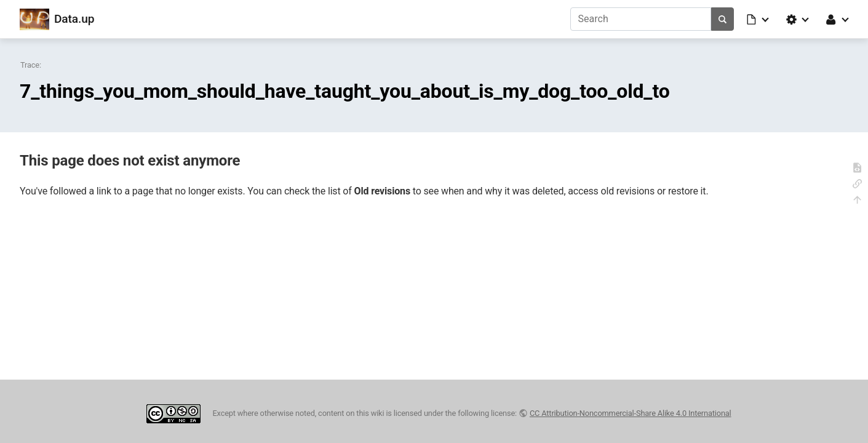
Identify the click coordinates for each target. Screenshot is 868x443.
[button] (759, 19)
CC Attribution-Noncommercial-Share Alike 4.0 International (631, 413)
